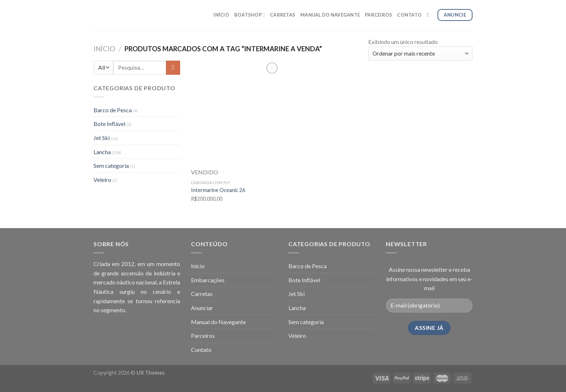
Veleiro (102, 180)
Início (104, 49)
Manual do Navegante (218, 322)
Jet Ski (102, 138)
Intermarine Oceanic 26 (218, 190)
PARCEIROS (378, 15)
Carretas (202, 294)
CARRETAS (283, 15)
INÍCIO (221, 15)
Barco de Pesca (113, 110)
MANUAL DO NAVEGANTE (330, 15)
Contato (201, 350)
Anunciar (202, 308)
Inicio (198, 266)
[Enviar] (173, 68)
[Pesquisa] (429, 15)
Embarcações (208, 280)
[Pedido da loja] (420, 54)
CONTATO (409, 15)
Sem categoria (111, 165)
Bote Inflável (109, 124)
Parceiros (203, 336)
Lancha (102, 152)
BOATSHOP (250, 15)
